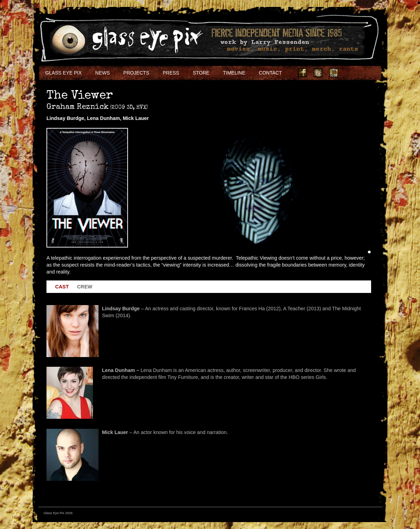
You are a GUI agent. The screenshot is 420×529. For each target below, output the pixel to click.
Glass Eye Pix (64, 73)
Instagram (349, 73)
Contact (270, 73)
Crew (85, 287)
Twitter (318, 73)
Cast (62, 287)
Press (171, 73)
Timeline (234, 73)
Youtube (334, 73)
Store (201, 73)
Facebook (302, 73)
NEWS (103, 73)
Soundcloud (365, 73)
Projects (136, 73)
